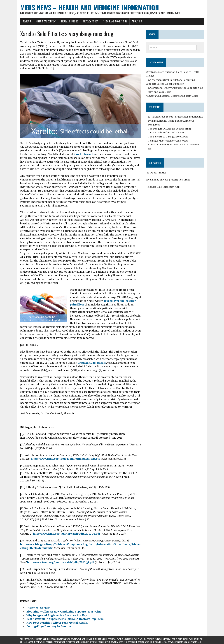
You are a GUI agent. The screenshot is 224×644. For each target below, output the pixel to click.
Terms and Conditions (115, 21)
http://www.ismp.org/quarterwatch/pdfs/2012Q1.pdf (67, 534)
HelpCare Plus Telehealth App (163, 187)
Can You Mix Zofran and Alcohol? (167, 132)
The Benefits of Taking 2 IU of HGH (168, 137)
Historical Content (46, 21)
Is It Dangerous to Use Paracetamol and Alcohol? (176, 117)
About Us (137, 21)
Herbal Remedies (70, 21)
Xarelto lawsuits (84, 154)
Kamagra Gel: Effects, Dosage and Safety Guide (172, 96)
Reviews (27, 21)
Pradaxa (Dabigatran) (92, 363)
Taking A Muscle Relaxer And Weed (168, 141)
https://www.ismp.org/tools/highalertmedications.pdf (66, 459)
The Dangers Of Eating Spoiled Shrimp (170, 129)
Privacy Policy (91, 21)
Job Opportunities (156, 173)
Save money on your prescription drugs (168, 180)
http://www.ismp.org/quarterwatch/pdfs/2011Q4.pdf (61, 562)
